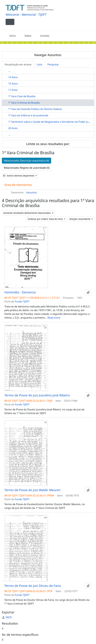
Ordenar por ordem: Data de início (46, 219)
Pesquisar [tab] (53, 64)
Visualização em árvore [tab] (18, 64)
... (9, 71)
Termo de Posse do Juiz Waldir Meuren (32, 490)
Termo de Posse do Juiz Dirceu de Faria (33, 586)
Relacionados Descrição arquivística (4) (26, 161)
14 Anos (13, 77)
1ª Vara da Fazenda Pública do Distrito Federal (35, 109)
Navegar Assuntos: (48, 55)
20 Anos (13, 128)
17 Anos (13, 90)
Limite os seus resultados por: (48, 144)
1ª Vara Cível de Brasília (22, 96)
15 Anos (13, 84)
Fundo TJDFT (22, 301)
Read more (54, 318)
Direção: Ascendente (80, 219)
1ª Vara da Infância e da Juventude (28, 115)
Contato (45, 36)
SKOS (7, 617)
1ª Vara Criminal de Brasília (24, 103)
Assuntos (31, 192)
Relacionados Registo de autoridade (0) (27, 168)
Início (13, 36)
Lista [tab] (39, 64)
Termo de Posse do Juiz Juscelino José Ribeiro (37, 395)
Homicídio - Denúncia (20, 292)
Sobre (28, 36)
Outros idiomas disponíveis (19, 176)
